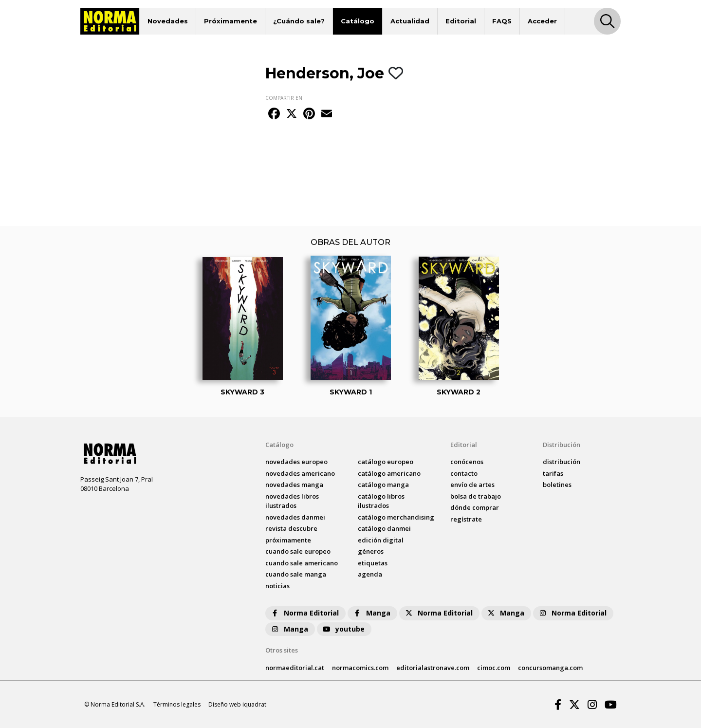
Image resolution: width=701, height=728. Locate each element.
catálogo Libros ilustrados (381, 501)
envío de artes (472, 485)
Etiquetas (373, 563)
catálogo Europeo (386, 462)
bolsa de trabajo (476, 496)
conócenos (467, 462)
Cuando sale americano (302, 563)
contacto (464, 473)
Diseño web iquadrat (237, 704)
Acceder (542, 21)
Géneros (371, 551)
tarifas (553, 473)
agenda (370, 574)
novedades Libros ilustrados (292, 501)
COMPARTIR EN (284, 98)
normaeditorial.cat (295, 668)
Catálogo (358, 21)
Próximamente (231, 21)
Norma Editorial (304, 613)
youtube (343, 629)
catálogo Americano (389, 473)
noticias (277, 586)
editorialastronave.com (433, 668)
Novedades (168, 21)
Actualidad (410, 21)
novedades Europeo (296, 462)
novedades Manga (294, 485)
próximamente (288, 540)
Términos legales (177, 704)
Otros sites (282, 650)
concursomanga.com (550, 668)
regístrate (466, 519)
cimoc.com (494, 668)
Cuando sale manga (296, 574)
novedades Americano (300, 473)
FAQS (502, 21)
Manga (371, 613)
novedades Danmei (295, 517)
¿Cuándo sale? (299, 21)
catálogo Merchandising (396, 517)
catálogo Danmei (384, 528)
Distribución (562, 445)
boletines (557, 485)
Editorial (461, 21)
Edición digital (381, 540)
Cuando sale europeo (298, 551)
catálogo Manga (383, 485)
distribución (562, 462)
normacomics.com (360, 668)
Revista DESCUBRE (291, 528)
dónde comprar (475, 507)
